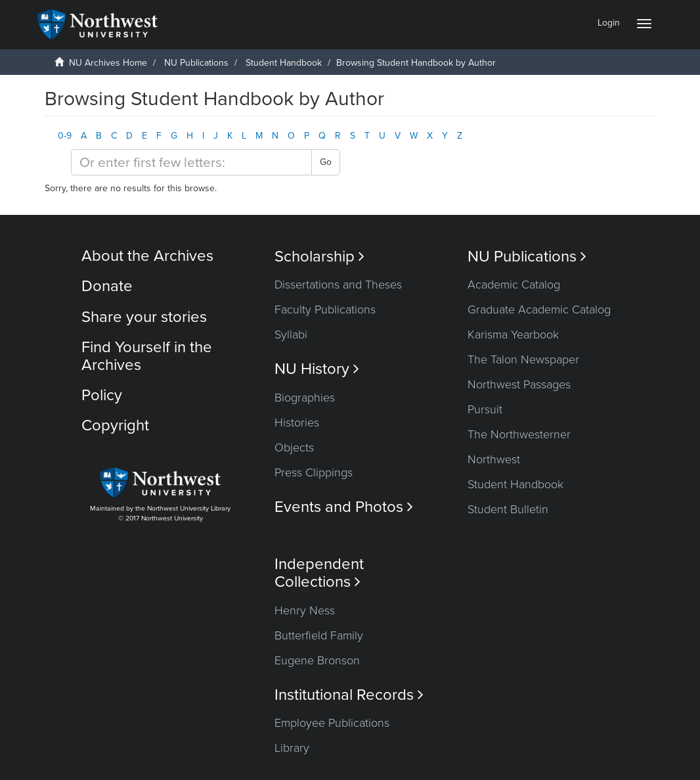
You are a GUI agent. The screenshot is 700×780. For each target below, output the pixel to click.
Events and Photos (344, 507)
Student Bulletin (508, 509)
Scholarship (319, 257)
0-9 (65, 136)
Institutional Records (349, 695)
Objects (294, 447)
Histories (297, 423)
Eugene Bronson (317, 660)
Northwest (494, 459)
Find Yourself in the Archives (147, 356)
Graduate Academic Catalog (539, 310)
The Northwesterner (519, 434)
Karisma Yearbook (513, 334)
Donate (107, 286)
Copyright (115, 425)
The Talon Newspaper (523, 359)
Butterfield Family (319, 635)
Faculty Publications (325, 310)
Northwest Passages (519, 384)
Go (326, 162)
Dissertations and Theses (338, 285)
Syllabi (291, 334)
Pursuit (485, 409)
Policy (102, 395)
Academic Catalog (514, 285)
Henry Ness (305, 610)
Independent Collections (319, 573)
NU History (317, 369)
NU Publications (196, 63)
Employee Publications (332, 723)
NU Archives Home (108, 63)
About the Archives (147, 256)
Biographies (305, 398)
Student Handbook (284, 63)
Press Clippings (314, 472)
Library (292, 748)
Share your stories (144, 317)
